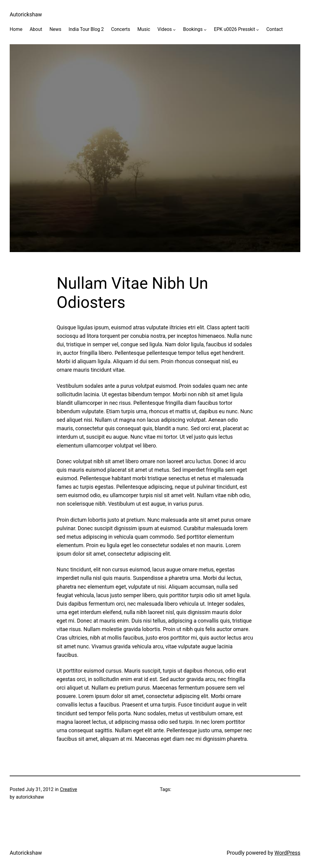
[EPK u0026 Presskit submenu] (257, 30)
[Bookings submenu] (205, 30)
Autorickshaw (26, 15)
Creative (69, 790)
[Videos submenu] (174, 30)
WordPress (287, 853)
